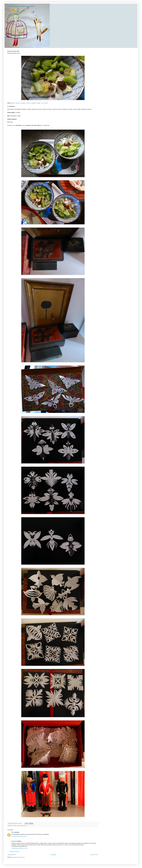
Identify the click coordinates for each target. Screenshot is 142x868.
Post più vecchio (94, 855)
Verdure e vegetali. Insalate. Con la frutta (37, 103)
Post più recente (12, 855)
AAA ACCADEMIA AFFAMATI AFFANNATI (21, 6)
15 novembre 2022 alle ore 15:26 (19, 848)
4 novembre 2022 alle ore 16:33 (19, 836)
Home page (53, 855)
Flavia (13, 832)
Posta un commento (14, 852)
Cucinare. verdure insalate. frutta (19, 826)
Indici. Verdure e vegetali (19, 103)
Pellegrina (14, 841)
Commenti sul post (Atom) (18, 857)
